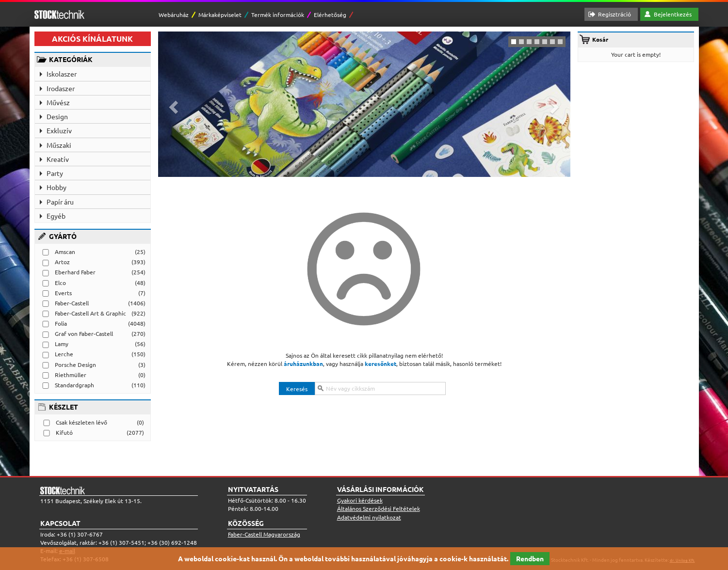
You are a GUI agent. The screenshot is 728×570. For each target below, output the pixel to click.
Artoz (62, 262)
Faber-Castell (72, 303)
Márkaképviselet (220, 15)
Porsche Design (75, 364)
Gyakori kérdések (360, 500)
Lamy (62, 344)
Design (57, 116)
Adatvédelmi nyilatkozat (369, 517)
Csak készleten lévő (81, 422)
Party (55, 173)
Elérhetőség (330, 15)
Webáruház (174, 15)
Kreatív (58, 159)
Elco (60, 283)
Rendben (530, 558)
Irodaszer (61, 88)
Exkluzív (59, 130)
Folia (61, 323)
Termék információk (278, 15)
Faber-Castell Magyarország (264, 534)
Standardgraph (74, 385)
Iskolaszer (62, 74)
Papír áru (60, 202)
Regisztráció (615, 14)
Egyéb (56, 216)
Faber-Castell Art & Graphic (90, 313)
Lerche (64, 354)
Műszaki (59, 145)
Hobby (57, 187)
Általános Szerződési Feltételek (379, 508)
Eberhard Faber (75, 272)
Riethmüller (71, 375)
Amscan (65, 252)
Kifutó (64, 432)
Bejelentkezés (673, 14)
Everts (63, 293)
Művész (58, 102)
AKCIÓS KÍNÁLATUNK (92, 39)
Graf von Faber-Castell (84, 333)
